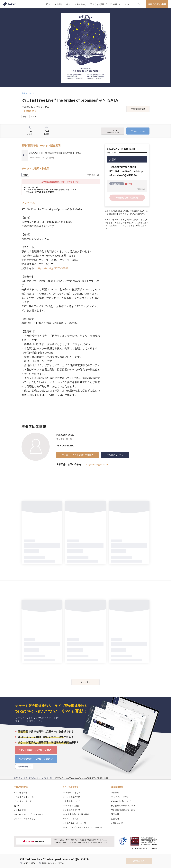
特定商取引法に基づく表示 (123, 810)
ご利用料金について (71, 801)
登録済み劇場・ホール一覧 (74, 823)
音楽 (24, 93)
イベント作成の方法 (71, 797)
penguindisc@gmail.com (97, 464)
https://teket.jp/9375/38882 (52, 268)
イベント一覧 (47, 778)
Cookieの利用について (121, 801)
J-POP (32, 93)
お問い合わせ (117, 823)
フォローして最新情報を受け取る (78, 455)
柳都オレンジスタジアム (53, 863)
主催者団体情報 (138, 109)
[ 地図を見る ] (31, 111)
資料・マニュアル (70, 819)
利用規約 (115, 792)
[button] (9, 858)
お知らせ (115, 819)
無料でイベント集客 (157, 4)
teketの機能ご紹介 (71, 806)
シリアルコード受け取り (25, 819)
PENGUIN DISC (65, 435)
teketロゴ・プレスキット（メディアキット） (83, 827)
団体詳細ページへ (115, 455)
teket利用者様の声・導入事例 (76, 814)
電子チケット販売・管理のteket (26, 778)
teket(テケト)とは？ (72, 792)
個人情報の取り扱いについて (124, 806)
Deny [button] (141, 854)
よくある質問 (20, 810)
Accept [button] (156, 854)
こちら (129, 225)
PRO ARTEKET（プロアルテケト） (30, 814)
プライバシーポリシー (121, 797)
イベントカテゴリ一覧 (24, 797)
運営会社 (115, 814)
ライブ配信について (71, 810)
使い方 (17, 806)
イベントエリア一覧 (23, 801)
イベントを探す (21, 792)
